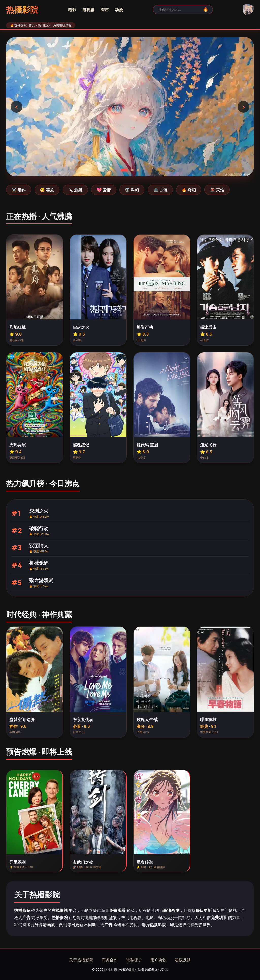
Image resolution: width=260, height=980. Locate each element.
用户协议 (158, 960)
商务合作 (110, 960)
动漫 (119, 10)
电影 (72, 10)
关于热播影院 (81, 960)
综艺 (105, 10)
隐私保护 (134, 960)
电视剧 (88, 10)
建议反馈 (183, 960)
